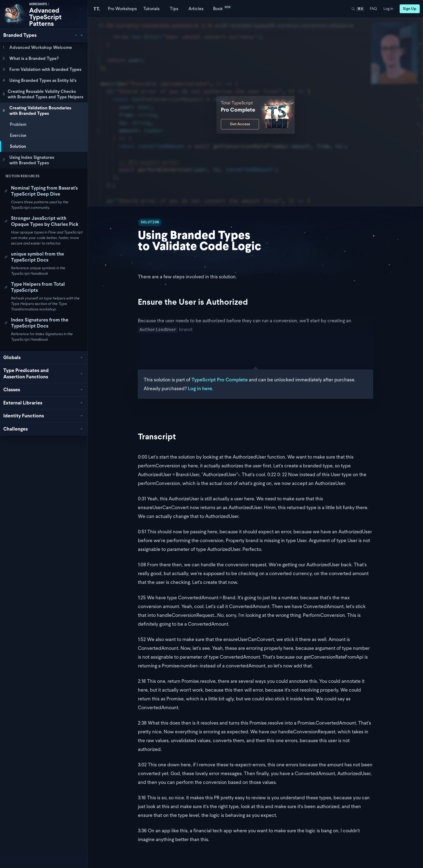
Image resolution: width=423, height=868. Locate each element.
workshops (38, 4)
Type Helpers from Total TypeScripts (35, 287)
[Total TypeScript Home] (97, 9)
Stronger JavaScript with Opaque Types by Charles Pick (41, 221)
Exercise (18, 135)
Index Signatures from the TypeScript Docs (36, 323)
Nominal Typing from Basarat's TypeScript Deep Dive (41, 191)
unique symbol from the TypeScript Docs (34, 257)
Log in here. (201, 388)
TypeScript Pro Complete (220, 380)
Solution (18, 146)
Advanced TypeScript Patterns (45, 17)
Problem (18, 124)
